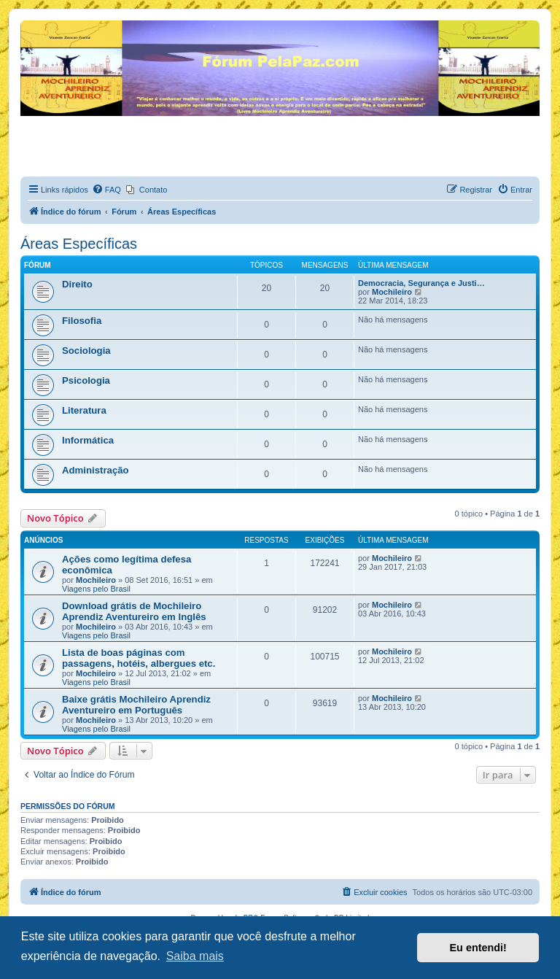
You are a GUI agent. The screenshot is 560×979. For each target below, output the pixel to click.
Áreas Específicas (79, 244)
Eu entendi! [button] (478, 948)
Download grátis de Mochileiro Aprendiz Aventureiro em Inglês (134, 611)
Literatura (84, 410)
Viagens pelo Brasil (96, 589)
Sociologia (86, 351)
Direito (77, 284)
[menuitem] (106, 190)
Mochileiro (392, 292)
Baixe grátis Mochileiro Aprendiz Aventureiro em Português (136, 705)
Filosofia (82, 321)
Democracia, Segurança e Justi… (421, 283)
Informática (88, 440)
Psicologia (86, 380)
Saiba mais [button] (195, 956)
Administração (96, 470)
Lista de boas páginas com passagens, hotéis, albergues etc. (139, 658)
